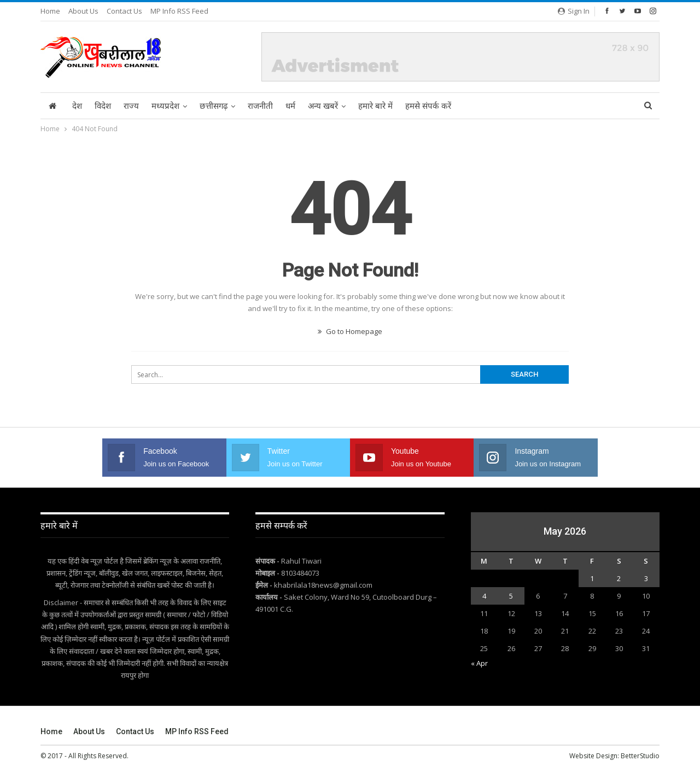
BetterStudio (640, 756)
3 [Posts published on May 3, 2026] (646, 578)
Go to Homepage (350, 331)
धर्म (290, 106)
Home (50, 11)
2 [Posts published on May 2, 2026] (619, 578)
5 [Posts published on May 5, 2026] (511, 596)
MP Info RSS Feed (179, 11)
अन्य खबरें (323, 106)
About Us (83, 11)
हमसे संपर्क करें (428, 106)
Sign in (574, 11)
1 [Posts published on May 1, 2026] (592, 578)
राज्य (131, 106)
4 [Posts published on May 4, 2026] (484, 596)
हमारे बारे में (375, 106)
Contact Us (124, 11)
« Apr (479, 663)
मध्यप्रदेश (165, 106)
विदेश (103, 106)
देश (77, 106)
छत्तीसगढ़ (214, 106)
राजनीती (260, 106)
